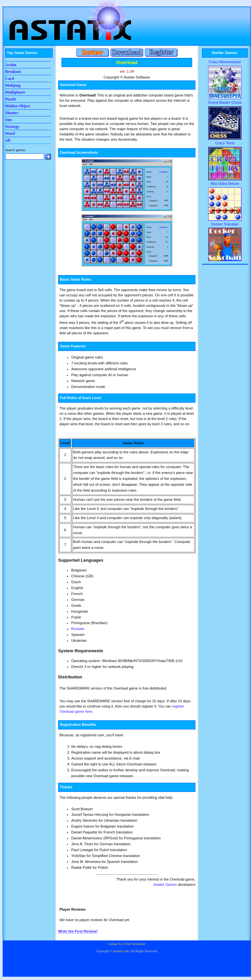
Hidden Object (18, 106)
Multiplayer (15, 92)
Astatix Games (165, 884)
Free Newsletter (135, 944)
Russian (78, 629)
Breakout (13, 72)
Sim (8, 120)
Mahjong (13, 85)
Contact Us (115, 944)
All (8, 140)
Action (11, 65)
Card (10, 79)
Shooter (12, 113)
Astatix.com (121, 951)
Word (10, 133)
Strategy (12, 127)
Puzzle (11, 99)
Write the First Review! (78, 931)
